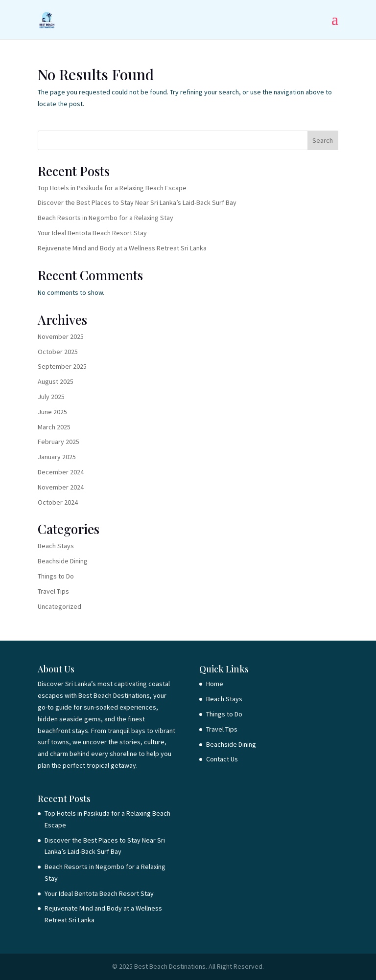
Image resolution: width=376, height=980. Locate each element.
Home (215, 684)
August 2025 (56, 381)
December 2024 (61, 472)
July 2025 (51, 397)
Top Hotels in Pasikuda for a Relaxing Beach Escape (112, 188)
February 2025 (59, 442)
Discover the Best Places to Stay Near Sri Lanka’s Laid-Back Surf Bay (137, 202)
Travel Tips (53, 591)
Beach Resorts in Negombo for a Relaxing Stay (106, 218)
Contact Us (222, 759)
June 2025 (52, 412)
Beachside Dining (63, 561)
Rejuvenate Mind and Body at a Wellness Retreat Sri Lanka (122, 248)
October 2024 (58, 502)
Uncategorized (59, 606)
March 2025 (54, 427)
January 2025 (57, 457)
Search (323, 140)
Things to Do (56, 576)
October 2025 (58, 352)
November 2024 (61, 487)
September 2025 (62, 366)
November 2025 (61, 336)
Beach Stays (56, 546)
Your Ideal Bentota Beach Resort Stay (92, 233)
